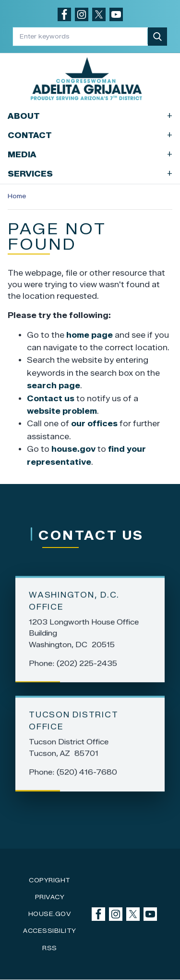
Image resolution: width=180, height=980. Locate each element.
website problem (62, 411)
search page (54, 386)
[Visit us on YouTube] (116, 14)
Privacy (50, 897)
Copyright (50, 880)
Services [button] (90, 173)
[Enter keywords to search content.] (81, 36)
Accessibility (50, 931)
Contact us (51, 399)
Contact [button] (90, 135)
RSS (50, 948)
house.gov (73, 449)
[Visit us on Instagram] (82, 14)
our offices (94, 424)
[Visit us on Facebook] (64, 14)
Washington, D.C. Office (74, 602)
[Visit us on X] (99, 14)
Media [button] (90, 154)
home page (90, 335)
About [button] (90, 116)
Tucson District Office (73, 722)
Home (17, 196)
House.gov (50, 914)
